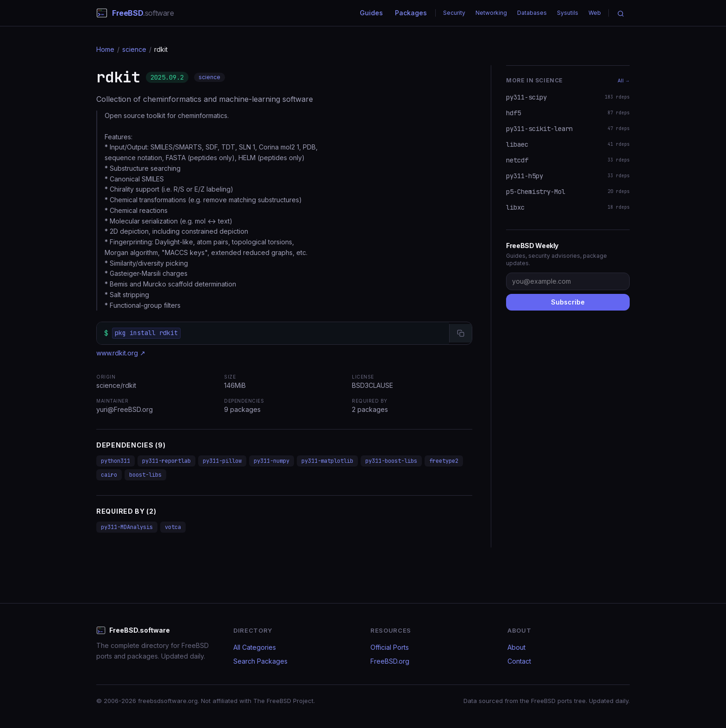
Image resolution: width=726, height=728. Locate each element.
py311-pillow (222, 461)
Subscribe (568, 302)
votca (173, 527)
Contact (519, 661)
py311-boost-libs (391, 461)
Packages (411, 13)
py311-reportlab (166, 461)
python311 (116, 461)
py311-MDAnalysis (127, 527)
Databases (532, 13)
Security (454, 13)
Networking (491, 13)
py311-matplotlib (327, 461)
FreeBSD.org (390, 661)
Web (595, 13)
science (134, 49)
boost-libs (145, 475)
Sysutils (568, 13)
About (516, 647)
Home (105, 49)
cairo (109, 475)
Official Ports (390, 647)
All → (624, 81)
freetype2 (444, 461)
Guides (371, 13)
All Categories (255, 647)
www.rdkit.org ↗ (121, 353)
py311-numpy (272, 461)
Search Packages (260, 661)
